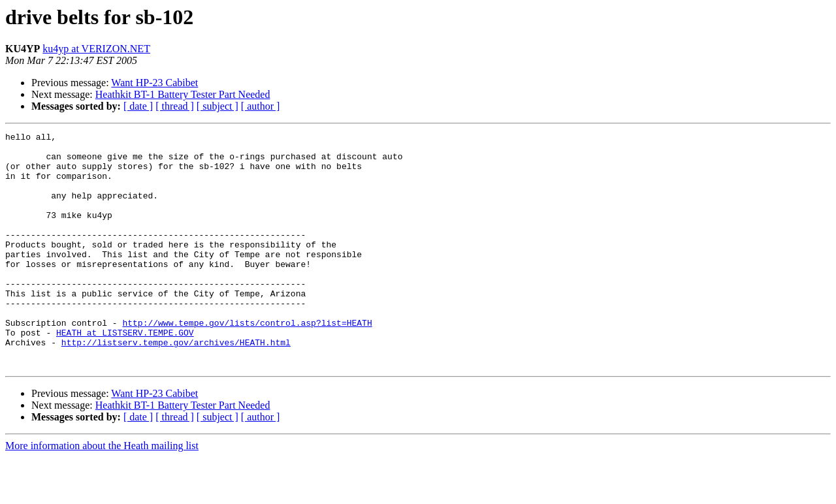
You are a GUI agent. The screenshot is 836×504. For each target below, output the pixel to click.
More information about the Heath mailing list (102, 493)
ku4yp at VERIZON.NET (96, 49)
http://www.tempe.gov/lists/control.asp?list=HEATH (247, 362)
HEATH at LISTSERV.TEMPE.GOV (125, 373)
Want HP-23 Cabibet (154, 83)
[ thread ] (175, 106)
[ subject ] (217, 106)
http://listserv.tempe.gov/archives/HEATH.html (176, 385)
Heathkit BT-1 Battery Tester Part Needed (183, 94)
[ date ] (138, 106)
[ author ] (261, 106)
